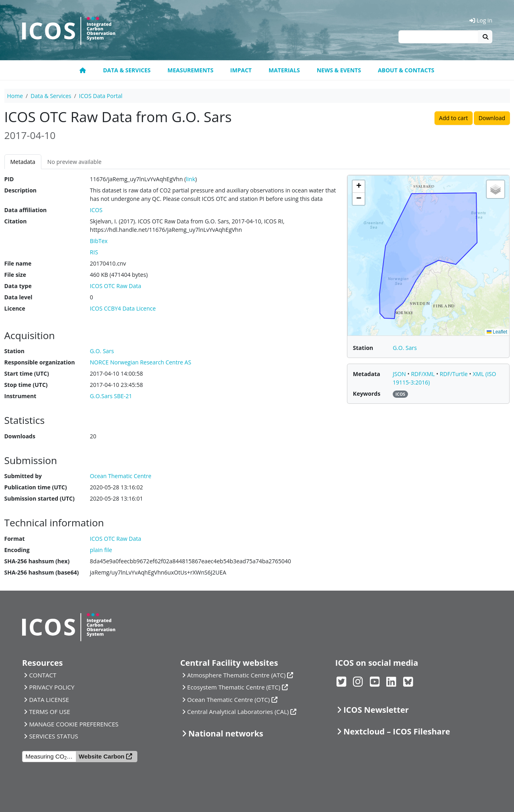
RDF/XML (423, 374)
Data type (18, 286)
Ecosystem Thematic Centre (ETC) (234, 687)
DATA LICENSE (49, 700)
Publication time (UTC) (36, 487)
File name (18, 263)
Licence (15, 308)
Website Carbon (102, 756)
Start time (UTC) (27, 373)
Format (15, 539)
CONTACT (43, 675)
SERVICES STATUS (53, 736)
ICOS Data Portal (101, 96)
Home (15, 96)
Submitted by (23, 476)
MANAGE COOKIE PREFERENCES (74, 724)
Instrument (20, 396)
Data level (18, 297)
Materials (284, 70)
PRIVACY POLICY (52, 687)
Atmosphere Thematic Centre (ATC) (236, 675)
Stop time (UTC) (26, 385)
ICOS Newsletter (376, 710)
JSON (400, 374)
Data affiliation (26, 210)
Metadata (23, 162)
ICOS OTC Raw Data (116, 286)
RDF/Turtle (454, 374)
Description (21, 190)
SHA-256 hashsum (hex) (37, 561)
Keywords (367, 394)
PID (9, 179)
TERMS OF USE (49, 712)
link (191, 179)
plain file (101, 550)
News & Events (339, 70)
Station (14, 351)
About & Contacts (406, 70)
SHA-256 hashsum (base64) (42, 572)
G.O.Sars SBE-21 (111, 396)
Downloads (20, 436)
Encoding (17, 550)
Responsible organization (40, 362)
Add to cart (453, 118)
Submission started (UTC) (40, 498)
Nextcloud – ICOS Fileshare (397, 731)
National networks (226, 733)
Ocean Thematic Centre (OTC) (228, 700)
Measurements (190, 70)
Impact (241, 70)
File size (15, 275)
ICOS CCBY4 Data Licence (123, 308)
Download (492, 118)
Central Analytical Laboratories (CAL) (238, 712)
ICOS (96, 210)
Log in (481, 20)
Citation (16, 221)
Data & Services (127, 70)
